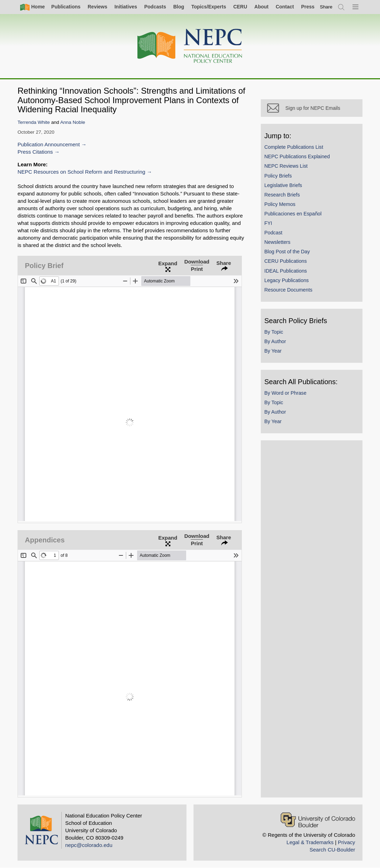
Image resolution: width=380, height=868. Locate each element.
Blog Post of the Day (287, 252)
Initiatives (126, 7)
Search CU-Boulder (332, 850)
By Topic (274, 332)
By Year (273, 351)
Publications (66, 7)
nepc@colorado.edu (89, 845)
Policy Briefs (278, 176)
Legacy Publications (287, 280)
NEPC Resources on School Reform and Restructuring (81, 172)
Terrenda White (34, 122)
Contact (285, 7)
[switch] (326, 7)
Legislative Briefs (283, 185)
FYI (268, 223)
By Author (275, 341)
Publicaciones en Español (293, 214)
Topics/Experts (209, 7)
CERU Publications (286, 261)
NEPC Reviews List (286, 166)
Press (308, 7)
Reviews (97, 7)
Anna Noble (73, 122)
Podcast (273, 233)
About (262, 7)
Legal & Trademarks (310, 842)
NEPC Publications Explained (297, 156)
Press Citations (35, 152)
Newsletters (277, 242)
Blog (179, 7)
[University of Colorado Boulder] (318, 820)
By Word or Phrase (285, 393)
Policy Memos (280, 204)
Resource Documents (288, 290)
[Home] (190, 46)
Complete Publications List (294, 147)
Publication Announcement (49, 144)
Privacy (347, 842)
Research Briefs (282, 195)
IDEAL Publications (286, 271)
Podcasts (155, 7)
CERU (240, 7)
